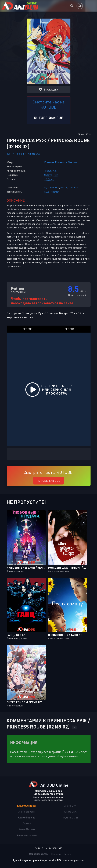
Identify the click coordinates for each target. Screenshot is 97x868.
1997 (9, 154)
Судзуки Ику (51, 175)
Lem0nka (73, 187)
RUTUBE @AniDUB (49, 118)
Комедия (49, 162)
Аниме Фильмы (27, 829)
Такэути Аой (51, 171)
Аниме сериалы (27, 812)
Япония (20, 154)
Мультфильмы (70, 818)
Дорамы (27, 823)
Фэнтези (73, 162)
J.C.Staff (49, 179)
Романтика (61, 162)
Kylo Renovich (52, 187)
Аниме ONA (70, 812)
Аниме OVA (34, 154)
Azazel (64, 187)
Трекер (68, 854)
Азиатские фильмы (27, 835)
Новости (56, 854)
